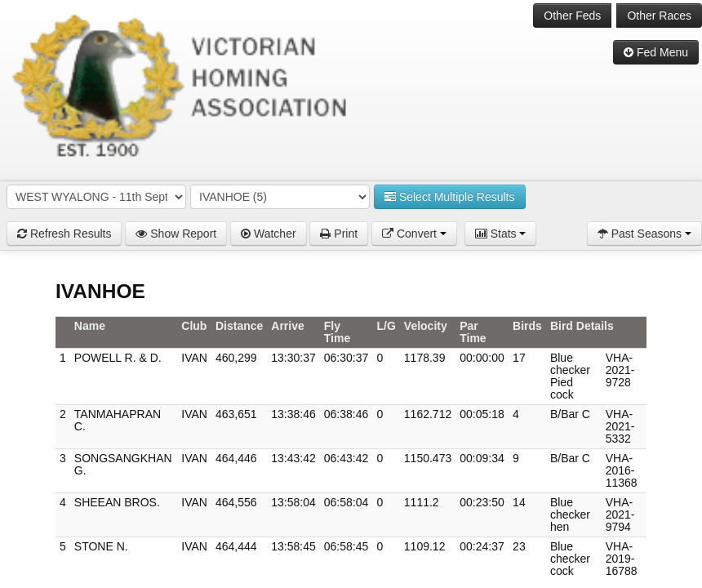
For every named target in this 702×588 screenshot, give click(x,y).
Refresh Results (64, 234)
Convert (414, 234)
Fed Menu (656, 52)
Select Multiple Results (450, 197)
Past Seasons (644, 234)
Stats (501, 234)
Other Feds (572, 16)
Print (339, 234)
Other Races (659, 16)
